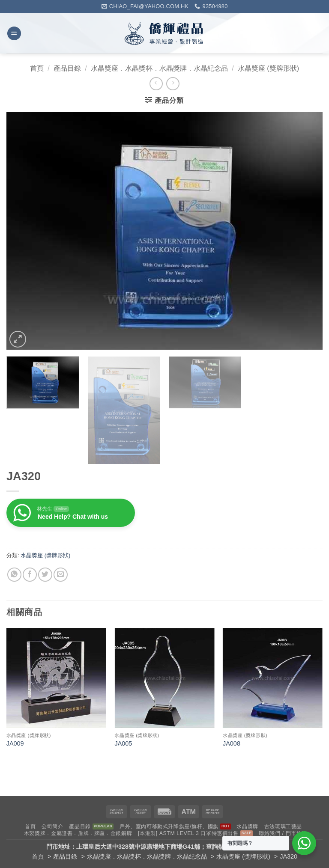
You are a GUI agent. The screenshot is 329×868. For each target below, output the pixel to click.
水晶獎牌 (247, 826)
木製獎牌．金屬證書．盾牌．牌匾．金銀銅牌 (78, 833)
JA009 (15, 743)
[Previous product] (173, 84)
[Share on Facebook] (30, 575)
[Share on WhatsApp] (14, 575)
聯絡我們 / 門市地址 (283, 833)
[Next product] (156, 84)
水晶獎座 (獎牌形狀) (268, 68)
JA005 (123, 743)
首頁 (37, 68)
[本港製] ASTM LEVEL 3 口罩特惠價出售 (188, 833)
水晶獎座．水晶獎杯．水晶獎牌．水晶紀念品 (159, 68)
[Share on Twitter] (45, 575)
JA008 (232, 743)
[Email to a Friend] (61, 575)
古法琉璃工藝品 (283, 826)
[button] (14, 34)
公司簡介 (52, 826)
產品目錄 (67, 68)
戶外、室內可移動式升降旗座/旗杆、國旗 (169, 826)
